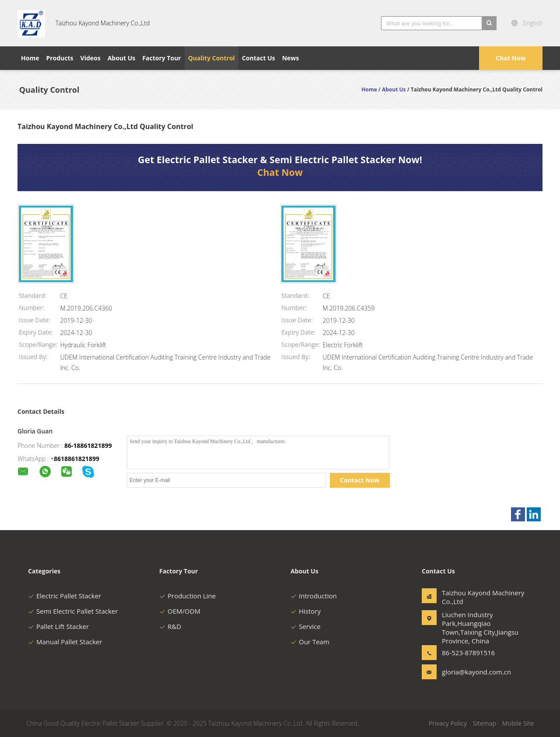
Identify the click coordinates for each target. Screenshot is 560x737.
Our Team (310, 642)
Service (306, 626)
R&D (170, 626)
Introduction (314, 596)
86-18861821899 (88, 445)
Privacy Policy (448, 723)
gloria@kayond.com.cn (469, 672)
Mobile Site (518, 723)
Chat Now (511, 58)
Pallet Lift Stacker (58, 626)
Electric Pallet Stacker (65, 596)
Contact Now (360, 480)
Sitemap (485, 723)
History (306, 611)
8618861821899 (77, 459)
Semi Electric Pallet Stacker (73, 611)
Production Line (187, 596)
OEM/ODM (180, 611)
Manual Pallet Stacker (65, 642)
